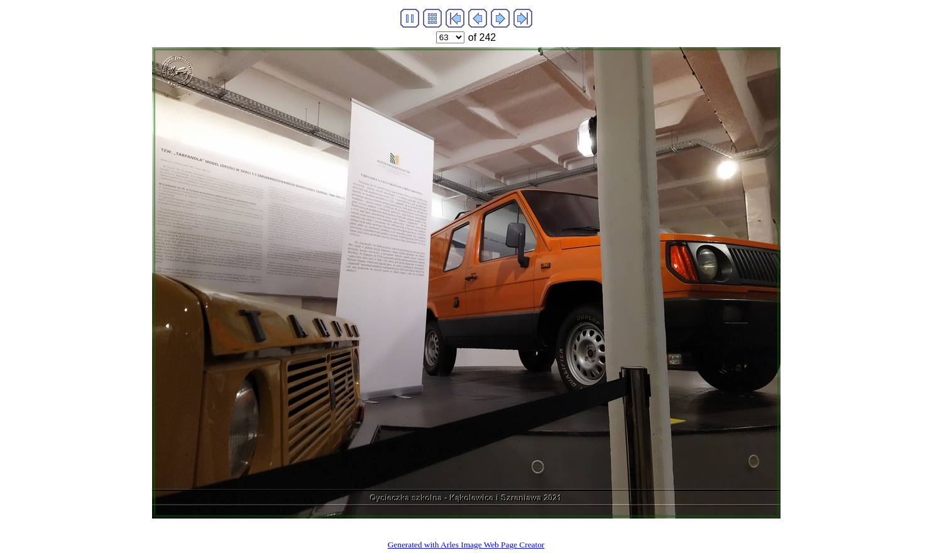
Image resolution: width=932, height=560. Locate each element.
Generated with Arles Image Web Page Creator (466, 545)
